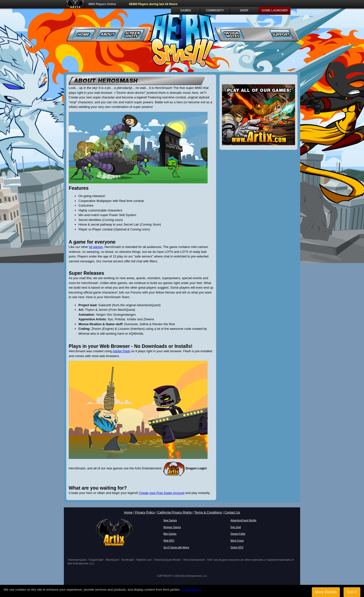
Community (215, 10)
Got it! (352, 592)
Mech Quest (237, 541)
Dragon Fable (238, 534)
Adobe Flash (121, 351)
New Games (170, 520)
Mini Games (170, 534)
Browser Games (172, 527)
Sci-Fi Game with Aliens (176, 547)
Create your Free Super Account (162, 493)
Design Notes (232, 34)
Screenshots (132, 34)
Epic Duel (236, 527)
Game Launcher (275, 10)
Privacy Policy (145, 512)
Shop (244, 10)
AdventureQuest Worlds (243, 520)
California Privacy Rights (175, 512)
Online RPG (237, 547)
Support (281, 34)
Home (84, 34)
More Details (326, 592)
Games (186, 10)
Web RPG (169, 541)
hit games (96, 247)
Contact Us (232, 512)
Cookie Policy (191, 590)
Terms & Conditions (208, 512)
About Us (108, 34)
